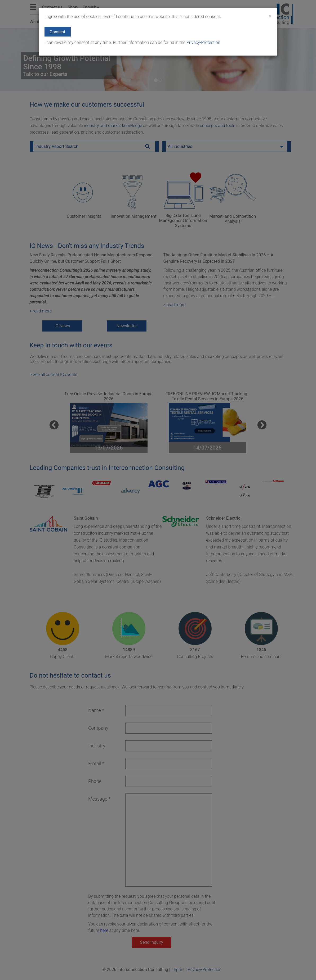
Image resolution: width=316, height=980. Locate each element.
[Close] (270, 16)
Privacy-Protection (203, 42)
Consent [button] (58, 32)
